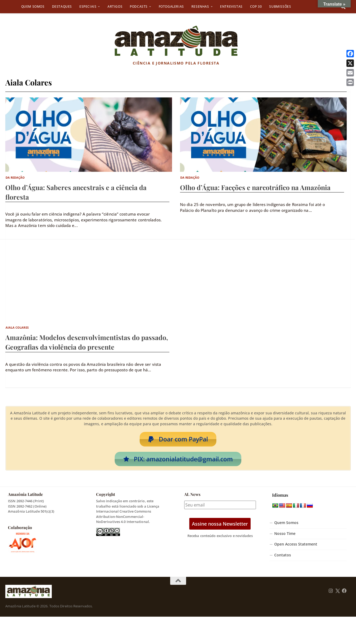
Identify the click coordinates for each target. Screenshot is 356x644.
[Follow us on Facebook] (344, 591)
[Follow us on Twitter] (338, 591)
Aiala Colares (17, 327)
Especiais (88, 7)
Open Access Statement (296, 545)
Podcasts (139, 7)
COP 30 (256, 7)
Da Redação (15, 177)
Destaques (62, 7)
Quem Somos (33, 7)
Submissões (280, 7)
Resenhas (200, 7)
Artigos (115, 7)
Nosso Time (285, 534)
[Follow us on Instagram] (331, 591)
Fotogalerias (171, 7)
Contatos (283, 555)
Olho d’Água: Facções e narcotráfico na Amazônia (255, 187)
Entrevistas (231, 7)
